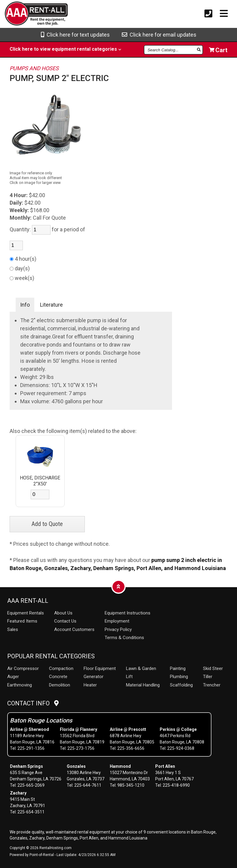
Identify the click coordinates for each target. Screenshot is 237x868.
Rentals (26, 613)
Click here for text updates (75, 35)
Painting (178, 668)
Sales (13, 629)
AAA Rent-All (28, 601)
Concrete (58, 677)
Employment (117, 621)
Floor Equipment (100, 668)
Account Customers (74, 629)
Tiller (208, 677)
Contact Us (65, 621)
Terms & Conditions (124, 638)
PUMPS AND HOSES (34, 68)
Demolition (60, 685)
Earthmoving (20, 685)
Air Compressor (23, 668)
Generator (94, 677)
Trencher (212, 685)
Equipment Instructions (128, 613)
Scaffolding (181, 685)
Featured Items (22, 621)
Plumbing (179, 677)
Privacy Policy (118, 629)
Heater (90, 685)
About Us (63, 613)
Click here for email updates (159, 35)
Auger (13, 677)
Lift (129, 677)
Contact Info (33, 703)
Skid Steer (213, 668)
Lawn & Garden (141, 668)
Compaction (61, 668)
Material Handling (143, 685)
